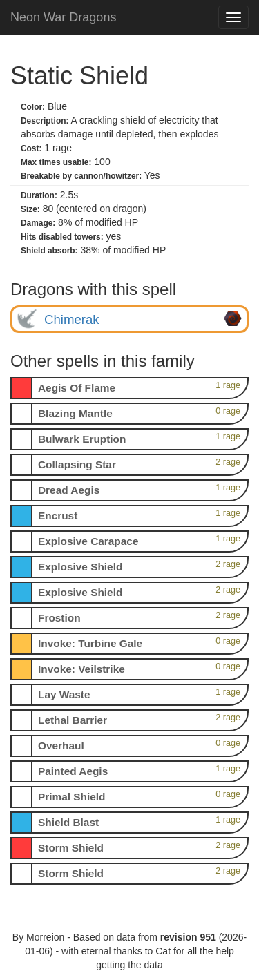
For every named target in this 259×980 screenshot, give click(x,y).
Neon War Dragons (63, 17)
